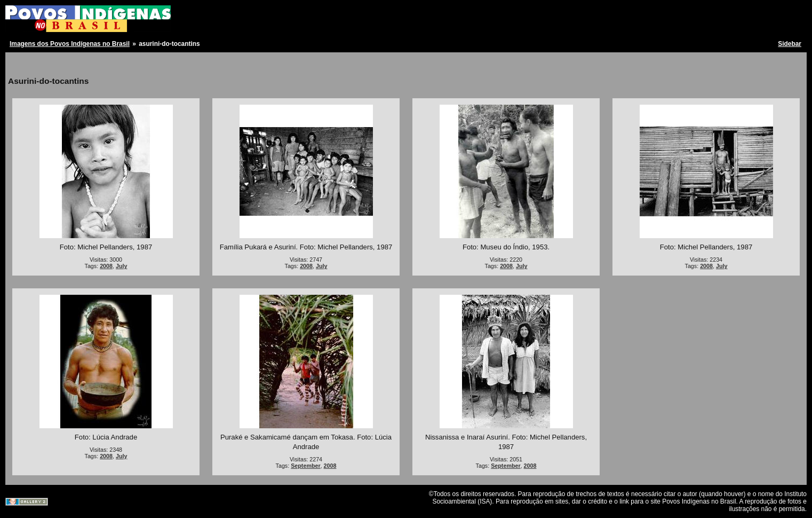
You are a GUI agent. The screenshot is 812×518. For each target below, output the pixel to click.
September (305, 466)
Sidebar (790, 44)
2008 (106, 266)
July (121, 266)
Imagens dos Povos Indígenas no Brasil (70, 44)
